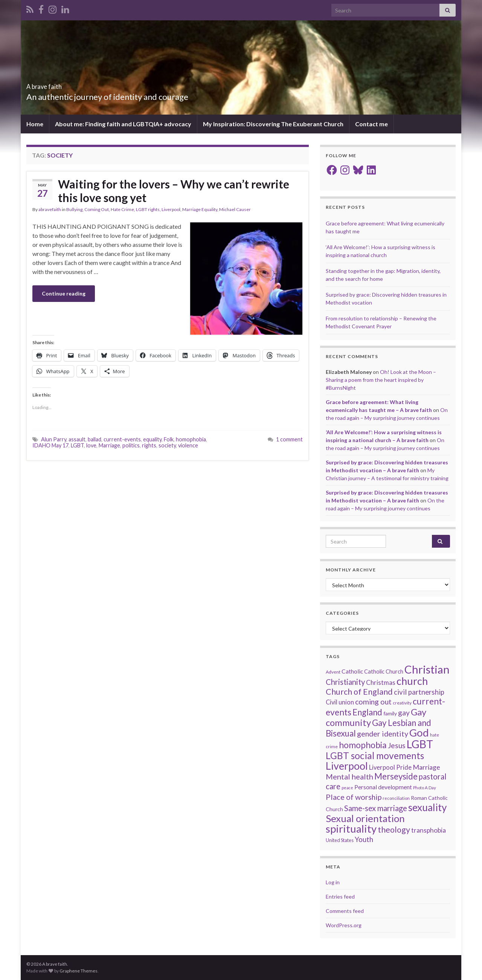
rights (149, 445)
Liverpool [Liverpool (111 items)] (347, 766)
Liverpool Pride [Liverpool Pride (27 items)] (390, 767)
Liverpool (171, 209)
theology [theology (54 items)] (394, 830)
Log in (333, 882)
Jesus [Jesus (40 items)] (397, 745)
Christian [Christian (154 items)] (427, 669)
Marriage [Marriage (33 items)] (426, 767)
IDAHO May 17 (50, 445)
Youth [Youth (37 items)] (364, 839)
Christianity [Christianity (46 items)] (345, 682)
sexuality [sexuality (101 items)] (427, 807)
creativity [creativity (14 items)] (402, 703)
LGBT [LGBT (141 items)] (420, 744)
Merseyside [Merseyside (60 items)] (396, 776)
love (91, 445)
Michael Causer (235, 209)
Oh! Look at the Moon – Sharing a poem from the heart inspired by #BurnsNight (381, 380)
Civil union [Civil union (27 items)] (340, 702)
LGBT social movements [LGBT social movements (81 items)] (375, 756)
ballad (95, 439)
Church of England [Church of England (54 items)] (359, 692)
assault (77, 439)
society (167, 445)
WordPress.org (344, 925)
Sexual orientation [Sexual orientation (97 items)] (365, 818)
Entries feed (340, 897)
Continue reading (64, 293)
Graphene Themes (79, 971)
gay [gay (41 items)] (404, 713)
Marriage (109, 445)
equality (152, 439)
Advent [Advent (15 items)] (333, 672)
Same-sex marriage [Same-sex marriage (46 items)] (376, 808)
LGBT (77, 445)
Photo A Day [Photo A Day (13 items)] (425, 788)
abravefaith (50, 209)
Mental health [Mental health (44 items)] (349, 776)
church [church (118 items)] (412, 681)
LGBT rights (148, 209)
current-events (122, 439)
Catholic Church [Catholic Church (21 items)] (384, 671)
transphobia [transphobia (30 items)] (429, 830)
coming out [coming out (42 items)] (373, 702)
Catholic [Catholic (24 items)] (352, 671)
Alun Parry (54, 439)
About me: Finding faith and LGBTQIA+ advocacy (123, 124)
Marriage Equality (200, 209)
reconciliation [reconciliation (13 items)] (396, 798)
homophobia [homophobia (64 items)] (363, 745)
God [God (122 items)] (419, 733)
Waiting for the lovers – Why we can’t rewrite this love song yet (174, 191)
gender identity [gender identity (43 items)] (383, 733)
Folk (169, 439)
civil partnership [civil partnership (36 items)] (419, 692)
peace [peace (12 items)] (347, 788)
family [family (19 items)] (390, 713)
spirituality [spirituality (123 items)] (351, 829)
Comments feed (345, 911)
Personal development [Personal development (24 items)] (383, 787)
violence (188, 445)
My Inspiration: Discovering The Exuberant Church (273, 124)
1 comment (289, 439)
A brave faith (57, 84)
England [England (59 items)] (367, 712)
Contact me (371, 124)
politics (131, 445)
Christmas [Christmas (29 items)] (381, 682)
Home (35, 124)
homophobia (191, 439)
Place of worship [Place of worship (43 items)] (354, 797)
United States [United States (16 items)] (340, 840)
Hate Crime (122, 209)
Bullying (74, 209)
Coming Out (97, 209)
